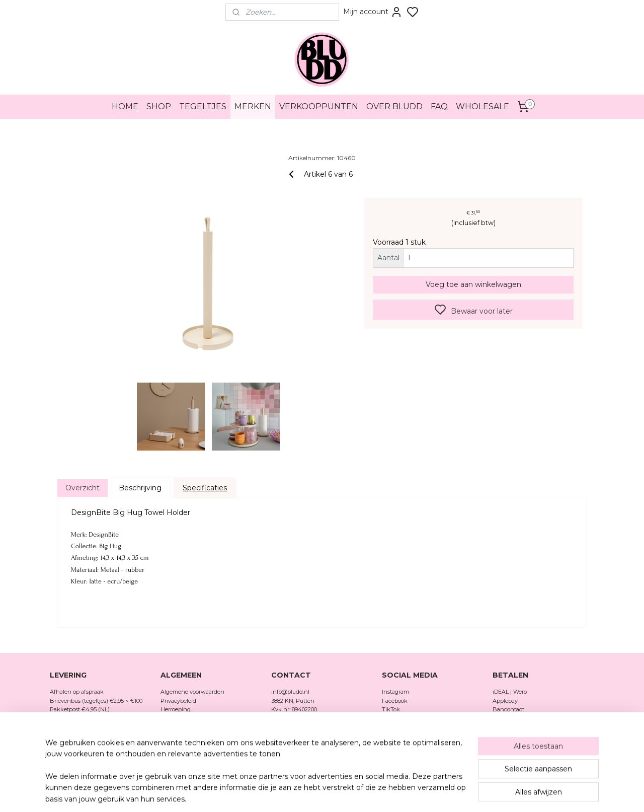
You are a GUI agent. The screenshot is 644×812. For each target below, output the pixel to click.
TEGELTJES (203, 106)
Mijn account (373, 12)
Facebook (395, 701)
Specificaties (205, 488)
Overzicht (83, 488)
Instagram (395, 692)
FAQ (439, 106)
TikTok (391, 709)
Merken (171, 736)
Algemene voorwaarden (192, 692)
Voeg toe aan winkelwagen (473, 284)
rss (374, 793)
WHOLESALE (482, 106)
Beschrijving (140, 488)
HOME (125, 106)
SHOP (159, 106)
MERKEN (253, 106)
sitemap (356, 793)
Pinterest (394, 718)
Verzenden (175, 718)
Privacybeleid (178, 701)
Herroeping (176, 709)
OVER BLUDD (394, 106)
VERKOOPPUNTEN (319, 106)
